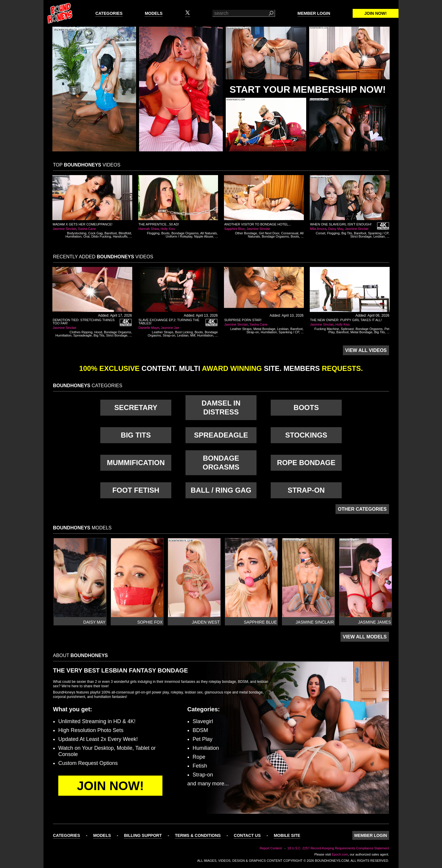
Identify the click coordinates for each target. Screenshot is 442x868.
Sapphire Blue (234, 229)
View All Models (365, 637)
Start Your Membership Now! (308, 89)
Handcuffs (120, 236)
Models (154, 13)
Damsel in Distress (221, 407)
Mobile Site (287, 835)
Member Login (314, 13)
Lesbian (379, 236)
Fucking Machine (327, 329)
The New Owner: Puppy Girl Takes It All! (346, 320)
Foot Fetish (136, 490)
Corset (320, 233)
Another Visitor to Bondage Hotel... (258, 224)
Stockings (306, 435)
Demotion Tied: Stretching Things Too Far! (84, 322)
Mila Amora (318, 229)
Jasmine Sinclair (64, 229)
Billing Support (143, 835)
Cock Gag (95, 233)
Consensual (290, 233)
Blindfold (125, 233)
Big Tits (347, 233)
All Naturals (209, 233)
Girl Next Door (269, 233)
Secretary (136, 407)
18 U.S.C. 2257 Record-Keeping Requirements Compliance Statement (338, 848)
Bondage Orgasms (185, 233)
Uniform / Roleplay (179, 236)
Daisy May (336, 229)
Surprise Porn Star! (243, 320)
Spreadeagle (83, 335)
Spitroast (347, 329)
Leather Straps (162, 332)
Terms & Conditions (198, 835)
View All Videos (366, 350)
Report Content (271, 848)
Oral (87, 236)
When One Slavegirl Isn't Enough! (341, 224)
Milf (193, 335)
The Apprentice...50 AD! (159, 224)
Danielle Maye (149, 328)
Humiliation (73, 236)
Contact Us (247, 835)
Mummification (136, 463)
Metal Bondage (264, 329)
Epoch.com (340, 854)
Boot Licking (184, 332)
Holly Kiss (168, 229)
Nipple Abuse (204, 236)
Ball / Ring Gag (221, 490)
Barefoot (111, 233)
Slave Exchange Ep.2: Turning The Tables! (169, 322)
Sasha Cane (87, 229)
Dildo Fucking (101, 236)
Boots (165, 233)
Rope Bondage (306, 463)
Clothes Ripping (81, 332)
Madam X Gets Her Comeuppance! (83, 224)
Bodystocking (76, 233)
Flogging (153, 233)
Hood (98, 332)
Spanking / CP (378, 233)
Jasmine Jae (170, 328)
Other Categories (362, 509)
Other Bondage (246, 233)
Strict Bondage (361, 236)
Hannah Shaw (149, 229)
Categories (109, 13)
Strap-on (169, 335)
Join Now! (376, 13)
